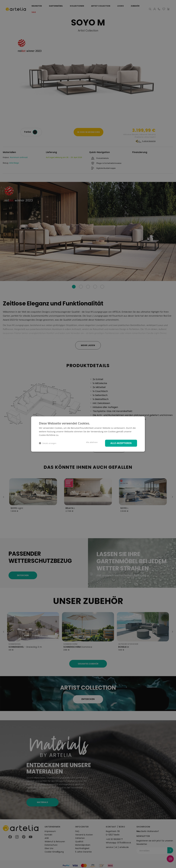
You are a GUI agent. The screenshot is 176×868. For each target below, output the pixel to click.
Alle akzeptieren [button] (120, 443)
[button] (48, 443)
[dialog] (88, 434)
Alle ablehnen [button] (90, 442)
